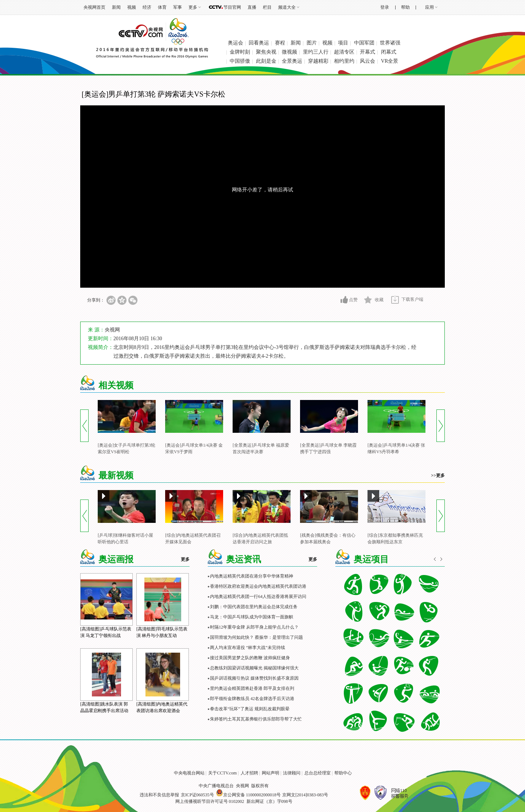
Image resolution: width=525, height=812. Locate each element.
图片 (312, 43)
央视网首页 (94, 7)
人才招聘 (249, 773)
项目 (343, 43)
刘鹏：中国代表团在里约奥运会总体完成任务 (254, 607)
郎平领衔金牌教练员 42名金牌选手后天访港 (252, 699)
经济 (147, 7)
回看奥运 (259, 43)
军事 (178, 7)
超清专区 (344, 52)
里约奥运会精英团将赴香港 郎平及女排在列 (252, 688)
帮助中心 (343, 773)
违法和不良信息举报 (159, 795)
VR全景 (390, 61)
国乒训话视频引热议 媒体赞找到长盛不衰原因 (254, 678)
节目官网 (232, 7)
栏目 (267, 7)
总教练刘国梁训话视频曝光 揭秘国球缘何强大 (254, 668)
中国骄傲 (240, 61)
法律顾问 (292, 773)
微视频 (289, 52)
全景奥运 (292, 61)
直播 (252, 7)
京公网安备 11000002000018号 (248, 795)
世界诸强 (390, 43)
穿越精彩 (318, 61)
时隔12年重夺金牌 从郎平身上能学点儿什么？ (254, 627)
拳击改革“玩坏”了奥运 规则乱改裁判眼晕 (250, 709)
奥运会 (236, 43)
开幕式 (367, 52)
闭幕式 (389, 52)
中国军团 (364, 43)
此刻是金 (266, 61)
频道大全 (287, 7)
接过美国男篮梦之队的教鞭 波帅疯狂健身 (250, 658)
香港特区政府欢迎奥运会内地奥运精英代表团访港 (258, 586)
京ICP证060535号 (197, 795)
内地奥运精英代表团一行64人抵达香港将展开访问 (258, 597)
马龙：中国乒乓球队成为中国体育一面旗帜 (252, 617)
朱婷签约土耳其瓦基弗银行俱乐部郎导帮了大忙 (256, 719)
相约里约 (344, 61)
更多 (193, 7)
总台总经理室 (318, 773)
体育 (162, 7)
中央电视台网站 (189, 773)
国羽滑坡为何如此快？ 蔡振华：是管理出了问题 (256, 637)
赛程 (280, 43)
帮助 (405, 7)
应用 (429, 7)
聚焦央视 (266, 52)
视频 (132, 7)
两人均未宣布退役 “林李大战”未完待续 (248, 648)
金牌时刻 (240, 52)
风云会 (367, 61)
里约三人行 (316, 52)
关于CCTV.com (222, 773)
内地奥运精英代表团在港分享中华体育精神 (252, 576)
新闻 (116, 7)
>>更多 (438, 475)
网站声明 (271, 773)
